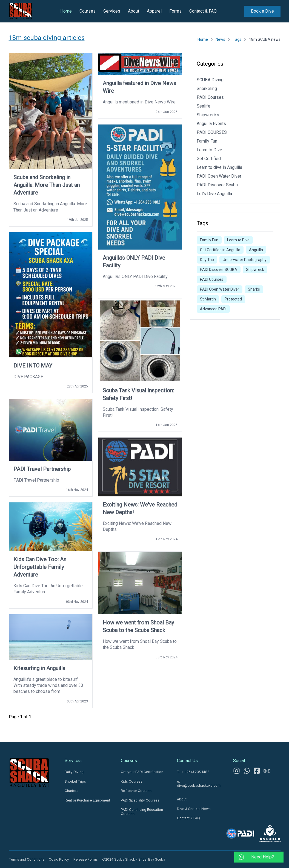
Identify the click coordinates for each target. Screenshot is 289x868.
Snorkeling (207, 89)
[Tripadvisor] (267, 771)
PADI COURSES (212, 132)
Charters (71, 791)
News (220, 39)
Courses (88, 11)
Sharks (254, 289)
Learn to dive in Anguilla (219, 167)
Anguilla (256, 250)
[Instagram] (237, 771)
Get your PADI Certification (142, 772)
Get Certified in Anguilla (220, 250)
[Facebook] (257, 771)
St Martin (208, 299)
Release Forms (86, 859)
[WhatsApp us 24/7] (247, 771)
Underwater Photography (245, 260)
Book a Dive (262, 11)
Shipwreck (255, 270)
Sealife (204, 106)
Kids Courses (132, 781)
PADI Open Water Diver (219, 176)
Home (66, 11)
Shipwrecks (208, 115)
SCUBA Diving (210, 80)
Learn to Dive (209, 150)
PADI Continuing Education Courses (142, 812)
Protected (233, 299)
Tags (237, 39)
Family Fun (207, 141)
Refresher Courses (136, 791)
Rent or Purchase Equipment (87, 800)
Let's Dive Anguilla (214, 194)
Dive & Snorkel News (194, 809)
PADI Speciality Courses (140, 800)
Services (112, 11)
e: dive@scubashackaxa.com (199, 783)
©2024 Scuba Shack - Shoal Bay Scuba (134, 859)
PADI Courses (210, 97)
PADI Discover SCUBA (219, 270)
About (134, 11)
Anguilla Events (211, 124)
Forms (175, 11)
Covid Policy (59, 859)
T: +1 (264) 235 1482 (193, 772)
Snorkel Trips (75, 781)
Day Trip (207, 260)
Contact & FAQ (203, 11)
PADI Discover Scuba (217, 185)
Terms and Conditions (27, 859)
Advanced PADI (213, 309)
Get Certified (209, 159)
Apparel (154, 11)
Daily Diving (74, 772)
